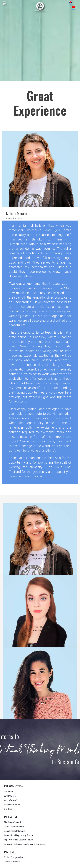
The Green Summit (13, 822)
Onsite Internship (12, 862)
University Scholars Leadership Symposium (25, 844)
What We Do (10, 796)
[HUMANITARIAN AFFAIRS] (40, 7)
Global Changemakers (14, 857)
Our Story (8, 792)
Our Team (9, 809)
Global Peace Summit (14, 827)
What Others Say (12, 805)
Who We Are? (10, 800)
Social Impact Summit (14, 831)
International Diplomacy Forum (18, 835)
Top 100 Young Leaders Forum (18, 840)
